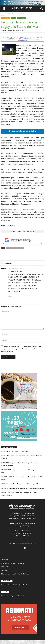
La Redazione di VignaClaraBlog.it (13, 563)
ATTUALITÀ (10, 14)
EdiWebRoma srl (25, 531)
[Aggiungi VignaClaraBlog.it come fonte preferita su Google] (22, 240)
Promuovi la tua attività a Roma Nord (14, 585)
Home (3, 14)
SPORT (14, 18)
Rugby (22, 248)
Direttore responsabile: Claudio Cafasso (15, 574)
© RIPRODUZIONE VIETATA (22, 231)
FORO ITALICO (6, 18)
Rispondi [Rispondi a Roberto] (11, 296)
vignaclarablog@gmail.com (26, 543)
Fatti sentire (5, 567)
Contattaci (5, 570)
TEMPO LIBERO (22, 18)
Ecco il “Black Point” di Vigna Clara (17, 451)
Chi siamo (5, 560)
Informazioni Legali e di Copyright (13, 596)
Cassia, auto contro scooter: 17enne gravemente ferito (27, 488)
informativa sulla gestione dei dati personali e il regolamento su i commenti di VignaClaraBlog (21, 349)
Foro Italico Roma (12, 248)
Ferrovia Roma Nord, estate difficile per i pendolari (23, 484)
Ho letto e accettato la (21, 349)
